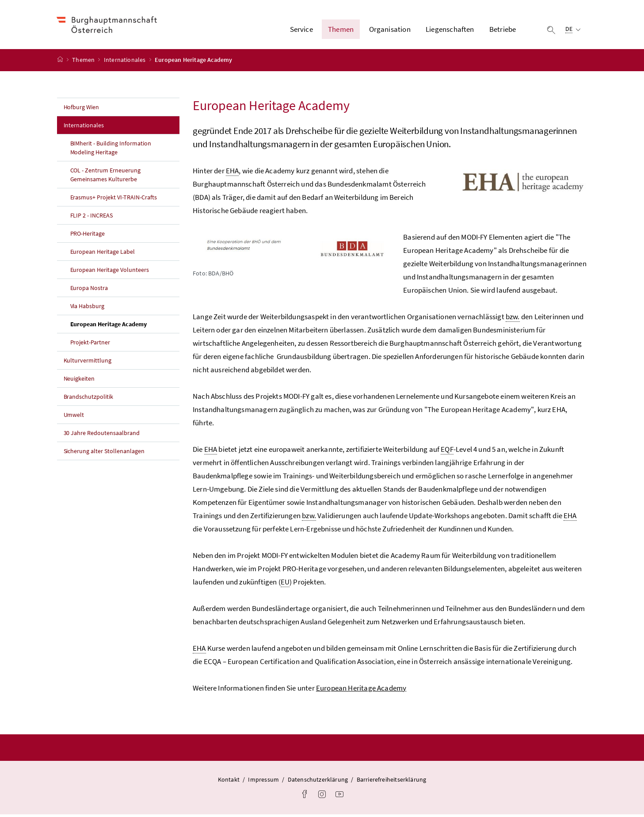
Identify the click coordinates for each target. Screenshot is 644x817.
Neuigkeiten (79, 381)
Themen (84, 62)
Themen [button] (341, 31)
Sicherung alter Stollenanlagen (104, 453)
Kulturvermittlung (88, 363)
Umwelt (74, 417)
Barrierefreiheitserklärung (392, 782)
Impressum (263, 782)
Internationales (126, 62)
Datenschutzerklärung (318, 782)
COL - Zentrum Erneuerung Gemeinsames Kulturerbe (106, 177)
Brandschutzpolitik (89, 399)
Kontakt (229, 782)
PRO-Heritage (88, 236)
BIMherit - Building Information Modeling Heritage (111, 150)
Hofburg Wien (82, 109)
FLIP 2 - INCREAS (92, 218)
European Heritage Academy (125, 326)
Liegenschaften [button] (450, 31)
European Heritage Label (103, 254)
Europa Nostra (89, 290)
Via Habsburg (88, 308)
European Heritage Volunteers (110, 272)
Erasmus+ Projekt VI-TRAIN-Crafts (114, 199)
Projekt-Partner (90, 344)
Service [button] (301, 31)
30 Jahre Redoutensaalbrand (102, 435)
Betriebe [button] (503, 31)
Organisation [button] (390, 31)
